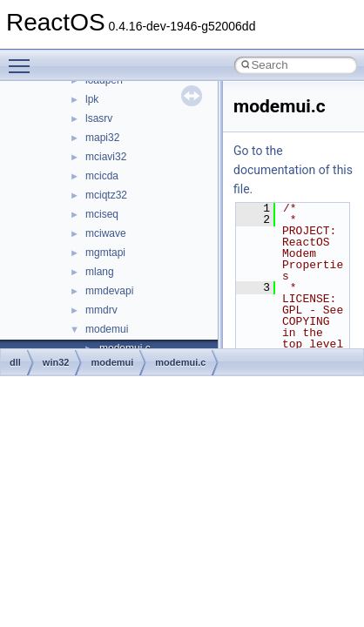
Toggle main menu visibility (24, 58)
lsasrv (99, 118)
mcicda (102, 176)
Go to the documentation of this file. (293, 170)
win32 (56, 362)
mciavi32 (106, 157)
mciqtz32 (106, 195)
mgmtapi (105, 253)
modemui (107, 329)
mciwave (106, 233)
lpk (92, 99)
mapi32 (102, 138)
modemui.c (180, 362)
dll (15, 362)
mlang (100, 272)
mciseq (102, 214)
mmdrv (101, 310)
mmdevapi (109, 291)
